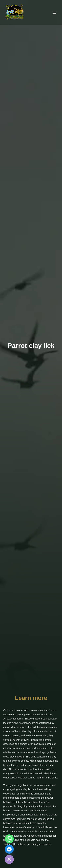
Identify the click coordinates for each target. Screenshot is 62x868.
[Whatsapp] (9, 839)
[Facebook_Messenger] (9, 849)
